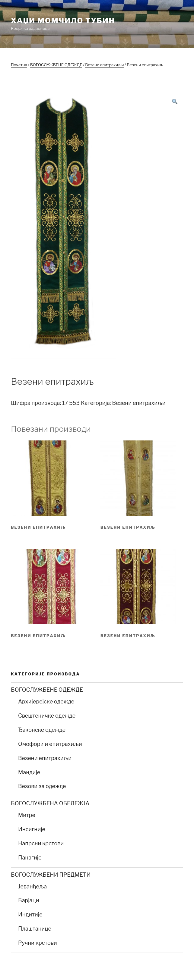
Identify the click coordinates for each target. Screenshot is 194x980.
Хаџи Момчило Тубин (63, 21)
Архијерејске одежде (46, 701)
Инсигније (32, 829)
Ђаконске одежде (42, 730)
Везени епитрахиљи (104, 65)
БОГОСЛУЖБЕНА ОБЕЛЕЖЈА (50, 803)
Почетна (19, 65)
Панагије (30, 858)
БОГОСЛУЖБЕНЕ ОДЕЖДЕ (56, 65)
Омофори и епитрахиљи (50, 744)
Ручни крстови (38, 943)
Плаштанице (35, 929)
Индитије (30, 914)
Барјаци (29, 900)
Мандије (29, 772)
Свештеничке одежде (47, 716)
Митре (27, 815)
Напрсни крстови (41, 843)
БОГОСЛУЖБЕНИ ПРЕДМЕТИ (51, 875)
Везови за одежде (42, 786)
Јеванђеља (32, 886)
